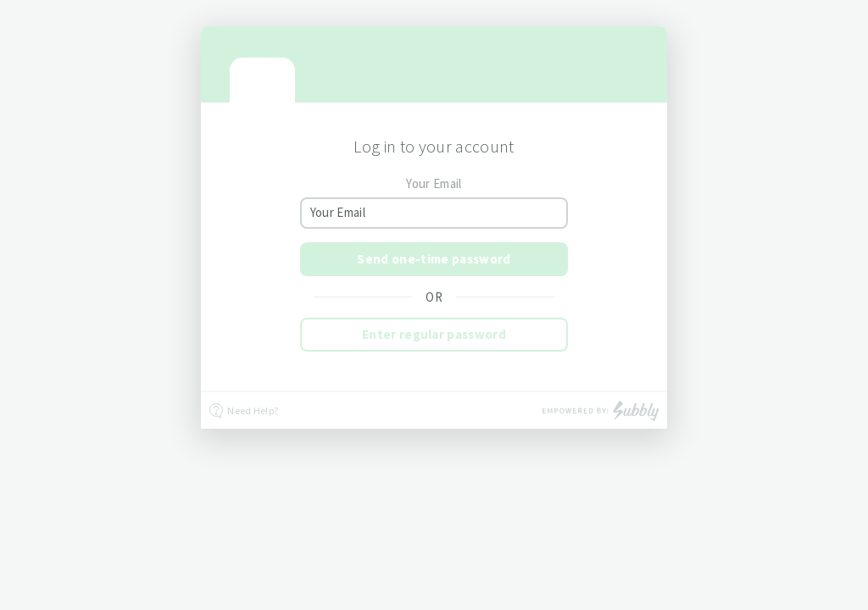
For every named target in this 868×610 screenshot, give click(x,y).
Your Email (434, 183)
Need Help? (244, 411)
